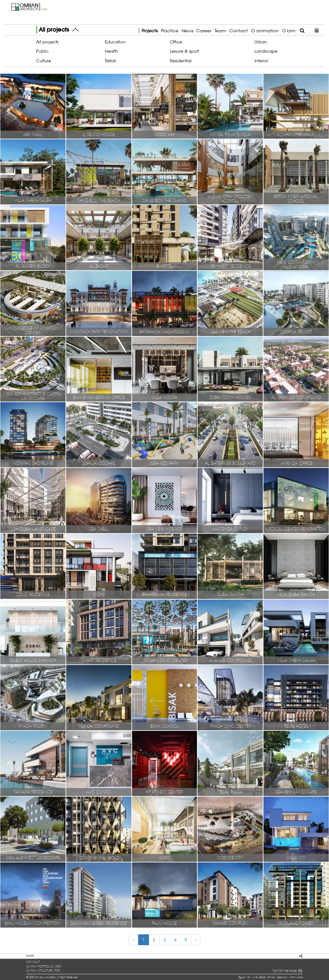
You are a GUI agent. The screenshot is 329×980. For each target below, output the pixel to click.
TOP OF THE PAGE (287, 971)
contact (33, 962)
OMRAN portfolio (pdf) (44, 967)
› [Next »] (196, 940)
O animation (265, 31)
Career (204, 31)
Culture (43, 61)
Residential (181, 61)
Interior (261, 61)
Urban (261, 42)
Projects (150, 31)
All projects (47, 42)
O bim (289, 31)
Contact (239, 31)
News (187, 31)
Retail (110, 61)
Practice (170, 31)
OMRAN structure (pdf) (43, 971)
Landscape (266, 51)
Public (42, 51)
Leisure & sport (184, 51)
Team (220, 31)
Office (176, 42)
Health (111, 51)
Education (115, 42)
